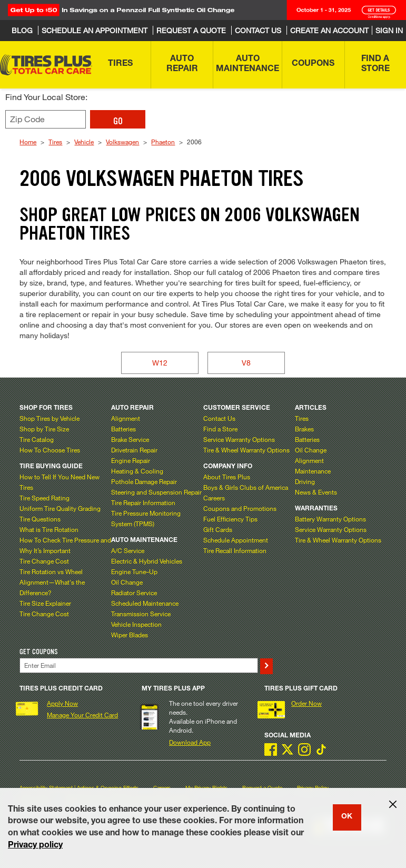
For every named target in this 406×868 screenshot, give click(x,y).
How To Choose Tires (50, 450)
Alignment (126, 418)
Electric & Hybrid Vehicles (147, 561)
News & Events (316, 492)
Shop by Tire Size (44, 429)
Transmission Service (141, 614)
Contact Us (219, 418)
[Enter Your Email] (138, 665)
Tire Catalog (37, 439)
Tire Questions (40, 519)
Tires (55, 142)
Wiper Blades (130, 635)
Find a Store (220, 429)
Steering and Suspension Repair (156, 492)
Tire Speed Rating (44, 498)
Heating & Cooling (137, 471)
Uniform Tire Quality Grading (60, 508)
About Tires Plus (227, 477)
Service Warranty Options (239, 439)
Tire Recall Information (235, 550)
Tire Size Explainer (45, 603)
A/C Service (128, 550)
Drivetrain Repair (134, 450)
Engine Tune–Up (134, 571)
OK (347, 817)
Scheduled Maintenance (145, 603)
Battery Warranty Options (330, 519)
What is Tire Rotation (49, 529)
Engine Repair (131, 460)
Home (28, 142)
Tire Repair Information (143, 502)
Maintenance (313, 471)
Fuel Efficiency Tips (230, 519)
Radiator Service (134, 593)
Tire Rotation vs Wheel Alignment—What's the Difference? (52, 582)
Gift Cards (218, 529)
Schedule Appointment (236, 540)
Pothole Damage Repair (144, 481)
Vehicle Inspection (136, 624)
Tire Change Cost (44, 561)
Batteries (123, 429)
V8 (246, 363)
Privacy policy (35, 846)
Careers (214, 498)
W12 (160, 363)
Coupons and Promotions (240, 508)
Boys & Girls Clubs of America (246, 487)
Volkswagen (122, 142)
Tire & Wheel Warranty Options (246, 450)
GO (118, 121)
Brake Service (130, 439)
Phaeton (163, 142)
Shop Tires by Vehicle (49, 418)
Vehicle (84, 142)
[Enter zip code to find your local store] (46, 119)
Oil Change (127, 582)
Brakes (304, 429)
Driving (305, 481)
